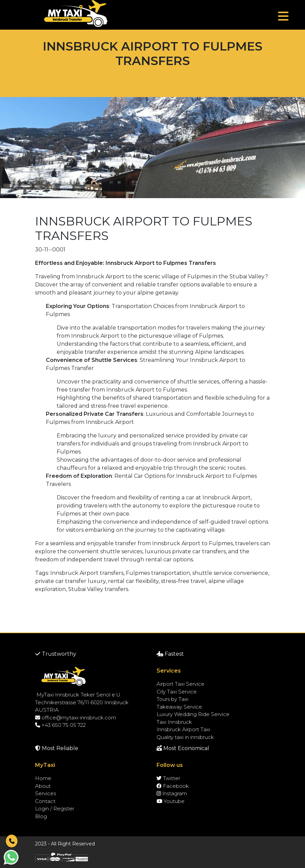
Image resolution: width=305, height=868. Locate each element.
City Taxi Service (177, 692)
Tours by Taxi (172, 699)
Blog (41, 816)
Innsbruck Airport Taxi (183, 729)
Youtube (171, 801)
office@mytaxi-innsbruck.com (76, 718)
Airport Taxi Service (181, 684)
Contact (45, 801)
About (43, 786)
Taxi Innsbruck (174, 722)
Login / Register (55, 809)
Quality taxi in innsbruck (185, 737)
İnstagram (172, 793)
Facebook (173, 786)
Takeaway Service (179, 707)
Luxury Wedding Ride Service (193, 714)
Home (43, 778)
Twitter (168, 778)
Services (46, 793)
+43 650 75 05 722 (60, 725)
